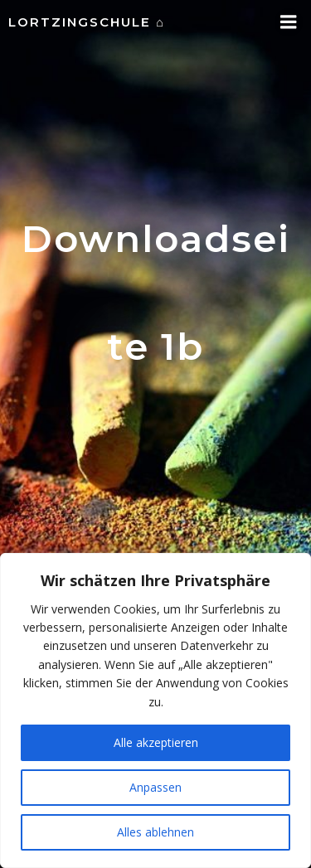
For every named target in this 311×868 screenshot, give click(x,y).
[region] (155, 710)
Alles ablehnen (155, 832)
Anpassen (155, 787)
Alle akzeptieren (156, 742)
